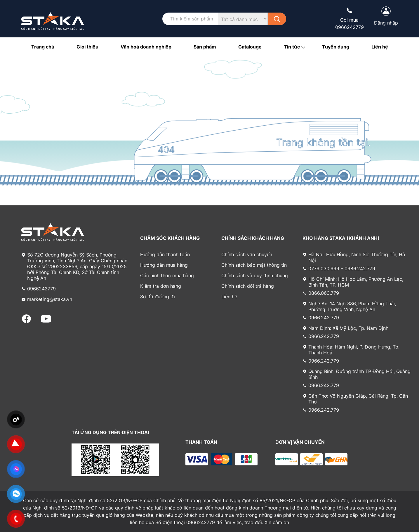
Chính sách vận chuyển (247, 254)
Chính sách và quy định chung (255, 275)
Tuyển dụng (336, 47)
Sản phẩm (205, 47)
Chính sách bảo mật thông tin (254, 265)
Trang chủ (43, 47)
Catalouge (250, 47)
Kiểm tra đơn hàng (161, 286)
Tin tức (292, 47)
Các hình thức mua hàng (167, 275)
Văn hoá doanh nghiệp (146, 47)
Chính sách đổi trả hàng (248, 286)
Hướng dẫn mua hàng (164, 265)
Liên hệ (380, 47)
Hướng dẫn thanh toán (165, 254)
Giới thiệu (87, 47)
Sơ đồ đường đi (158, 297)
